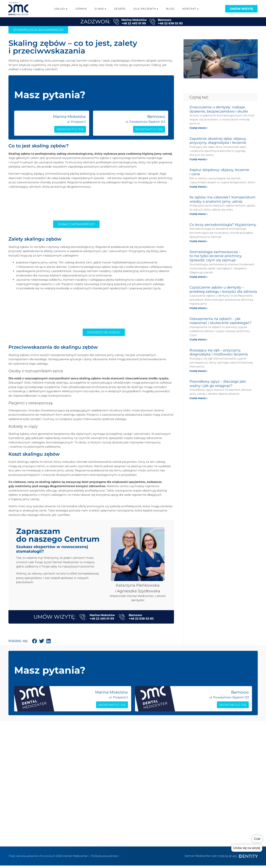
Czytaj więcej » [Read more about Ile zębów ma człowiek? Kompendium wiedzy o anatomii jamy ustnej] (198, 214)
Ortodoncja (124, 792)
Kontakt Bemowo (188, 785)
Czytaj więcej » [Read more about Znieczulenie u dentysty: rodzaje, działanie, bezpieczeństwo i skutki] (198, 128)
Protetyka (124, 758)
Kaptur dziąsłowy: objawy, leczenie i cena (219, 172)
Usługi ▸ (61, 9)
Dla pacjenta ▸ (146, 9)
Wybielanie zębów (130, 827)
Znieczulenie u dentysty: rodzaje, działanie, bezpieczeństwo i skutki (219, 109)
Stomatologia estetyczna (134, 804)
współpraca (184, 763)
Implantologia (127, 746)
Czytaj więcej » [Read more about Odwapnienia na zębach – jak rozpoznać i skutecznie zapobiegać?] (198, 339)
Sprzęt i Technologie (236, 758)
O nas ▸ (101, 9)
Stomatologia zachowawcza (137, 763)
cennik (181, 758)
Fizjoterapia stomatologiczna (137, 769)
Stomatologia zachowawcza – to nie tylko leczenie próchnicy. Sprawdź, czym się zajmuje (216, 256)
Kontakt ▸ (191, 9)
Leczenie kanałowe (130, 781)
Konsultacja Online (130, 832)
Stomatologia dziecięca (133, 815)
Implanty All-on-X (129, 752)
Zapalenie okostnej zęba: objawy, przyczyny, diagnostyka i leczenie (218, 141)
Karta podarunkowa (236, 763)
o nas (180, 746)
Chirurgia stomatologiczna (135, 786)
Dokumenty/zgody (234, 775)
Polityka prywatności (105, 858)
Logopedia (124, 775)
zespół (181, 752)
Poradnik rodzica (233, 746)
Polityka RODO (185, 790)
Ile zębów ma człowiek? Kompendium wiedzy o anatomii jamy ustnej (222, 199)
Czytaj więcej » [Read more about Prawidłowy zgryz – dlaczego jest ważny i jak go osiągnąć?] (198, 398)
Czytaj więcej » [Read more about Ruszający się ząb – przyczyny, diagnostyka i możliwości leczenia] (198, 371)
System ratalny (232, 769)
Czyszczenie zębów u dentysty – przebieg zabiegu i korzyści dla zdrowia (223, 289)
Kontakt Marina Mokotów (187, 777)
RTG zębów (124, 821)
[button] (35, 642)
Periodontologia (128, 809)
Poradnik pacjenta (234, 752)
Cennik (81, 9)
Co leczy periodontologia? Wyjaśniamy (223, 225)
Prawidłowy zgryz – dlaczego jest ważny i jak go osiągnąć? (218, 384)
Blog (170, 9)
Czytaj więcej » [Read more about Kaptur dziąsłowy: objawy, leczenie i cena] (198, 187)
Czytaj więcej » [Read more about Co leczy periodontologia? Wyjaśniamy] (198, 241)
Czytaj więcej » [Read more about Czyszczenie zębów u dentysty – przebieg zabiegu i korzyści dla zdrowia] (198, 308)
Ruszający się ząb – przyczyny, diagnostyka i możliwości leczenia (219, 352)
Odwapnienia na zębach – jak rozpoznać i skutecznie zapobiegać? (220, 321)
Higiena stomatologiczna (134, 798)
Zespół (120, 9)
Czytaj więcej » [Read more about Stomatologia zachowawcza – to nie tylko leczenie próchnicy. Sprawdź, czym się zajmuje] (198, 277)
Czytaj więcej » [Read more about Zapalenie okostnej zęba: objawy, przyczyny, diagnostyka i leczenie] (198, 159)
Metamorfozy (126, 838)
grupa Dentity (186, 769)
